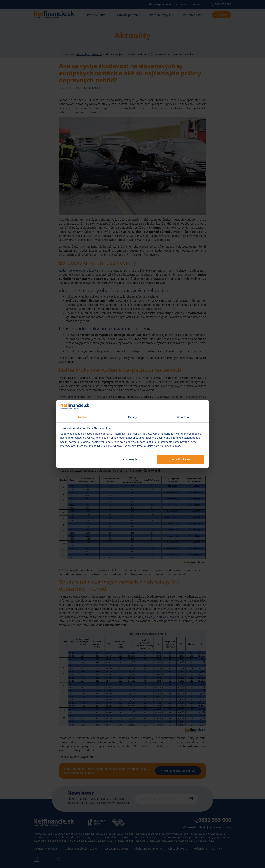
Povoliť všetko (181, 459)
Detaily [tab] (132, 417)
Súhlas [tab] (82, 417)
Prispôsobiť (132, 459)
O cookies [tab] (183, 417)
